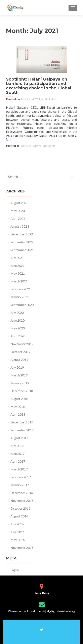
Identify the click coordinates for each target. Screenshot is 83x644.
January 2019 (20, 383)
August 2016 (19, 516)
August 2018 (19, 399)
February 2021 (21, 289)
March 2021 (19, 281)
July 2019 (17, 367)
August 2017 (19, 438)
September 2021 (22, 250)
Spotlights (49, 146)
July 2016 (17, 524)
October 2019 (20, 352)
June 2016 (17, 532)
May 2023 (18, 211)
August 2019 (19, 359)
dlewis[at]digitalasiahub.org (56, 611)
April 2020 (18, 336)
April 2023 (18, 218)
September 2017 (22, 430)
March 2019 (19, 375)
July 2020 (17, 312)
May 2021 (18, 273)
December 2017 (22, 422)
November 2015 (22, 547)
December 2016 (22, 493)
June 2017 (17, 453)
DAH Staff (50, 99)
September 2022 (22, 242)
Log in (15, 570)
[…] (8, 140)
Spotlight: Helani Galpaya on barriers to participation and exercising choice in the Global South (39, 86)
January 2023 (20, 226)
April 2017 (18, 461)
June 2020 (17, 320)
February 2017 (21, 477)
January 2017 (20, 485)
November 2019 (22, 344)
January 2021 (20, 297)
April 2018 (18, 414)
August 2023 (19, 203)
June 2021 (17, 265)
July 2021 (17, 258)
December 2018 (22, 391)
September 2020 (22, 305)
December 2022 (22, 234)
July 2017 (17, 446)
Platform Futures (30, 146)
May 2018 (18, 406)
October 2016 (20, 508)
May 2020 (18, 328)
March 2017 (19, 469)
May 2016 (18, 540)
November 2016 (22, 500)
